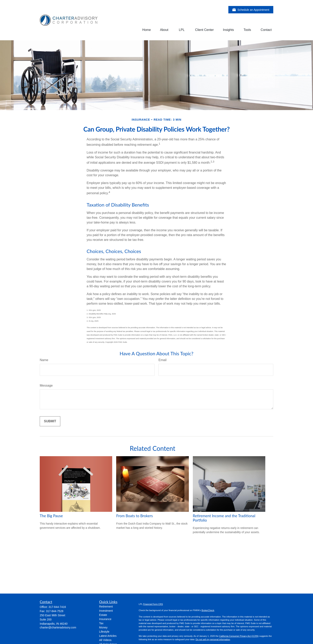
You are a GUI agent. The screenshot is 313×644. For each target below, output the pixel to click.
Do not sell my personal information (213, 639)
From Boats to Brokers (134, 516)
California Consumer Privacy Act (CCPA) (239, 636)
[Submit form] (50, 421)
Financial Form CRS (153, 604)
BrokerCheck (208, 610)
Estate (103, 615)
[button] (147, 30)
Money (103, 627)
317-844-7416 (57, 607)
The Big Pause (51, 516)
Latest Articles (108, 636)
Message (46, 386)
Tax (101, 623)
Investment (106, 611)
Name (44, 360)
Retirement (106, 607)
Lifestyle (104, 632)
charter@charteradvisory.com (58, 627)
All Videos (105, 640)
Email (162, 360)
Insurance (105, 619)
